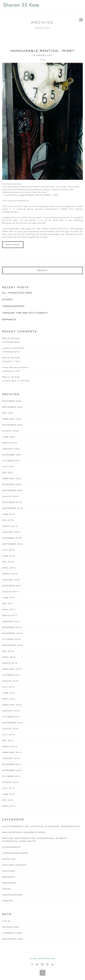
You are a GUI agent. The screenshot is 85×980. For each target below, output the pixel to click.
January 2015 (11, 711)
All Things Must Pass (17, 293)
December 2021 (12, 455)
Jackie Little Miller (13, 348)
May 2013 (8, 800)
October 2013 (11, 776)
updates (7, 901)
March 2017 (10, 616)
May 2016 (8, 651)
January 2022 (11, 449)
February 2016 (12, 669)
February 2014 (12, 753)
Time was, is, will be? (17, 381)
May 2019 (8, 520)
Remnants (9, 320)
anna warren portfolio (15, 367)
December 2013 (12, 764)
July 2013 (8, 788)
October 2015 (11, 675)
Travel (7, 889)
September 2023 (12, 407)
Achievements (11, 847)
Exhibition (9, 859)
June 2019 (9, 514)
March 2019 (10, 526)
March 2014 (10, 747)
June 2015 (9, 693)
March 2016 (10, 663)
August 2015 (10, 681)
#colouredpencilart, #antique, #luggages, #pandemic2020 (41, 826)
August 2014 (10, 729)
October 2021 (11, 461)
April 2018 (9, 568)
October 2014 (11, 717)
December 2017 (12, 586)
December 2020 (12, 485)
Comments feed (12, 933)
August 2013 (10, 782)
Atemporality (12, 342)
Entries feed (11, 927)
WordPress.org (13, 939)
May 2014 (8, 741)
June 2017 (9, 598)
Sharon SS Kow (11, 338)
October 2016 (11, 639)
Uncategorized (12, 895)
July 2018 (8, 550)
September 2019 (12, 508)
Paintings (9, 871)
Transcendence (13, 306)
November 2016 (12, 633)
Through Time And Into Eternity (25, 313)
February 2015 (12, 705)
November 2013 (12, 770)
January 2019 (11, 532)
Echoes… (8, 300)
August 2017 (10, 592)
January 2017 (11, 622)
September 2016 (12, 645)
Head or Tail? (13, 361)
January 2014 (11, 758)
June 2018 (9, 556)
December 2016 (12, 627)
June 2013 (9, 794)
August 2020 (10, 496)
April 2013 (9, 806)
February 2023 (12, 419)
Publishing (9, 883)
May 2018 (8, 562)
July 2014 (8, 735)
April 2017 (9, 610)
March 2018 (10, 574)
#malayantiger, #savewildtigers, (24, 832)
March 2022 (10, 443)
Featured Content (14, 865)
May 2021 (8, 473)
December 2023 (12, 401)
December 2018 (12, 538)
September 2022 (12, 425)
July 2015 (8, 687)
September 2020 (12, 491)
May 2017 (8, 604)
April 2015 (9, 699)
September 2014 (12, 723)
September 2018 (12, 544)
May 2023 (8, 413)
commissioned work (15, 853)
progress (9, 877)
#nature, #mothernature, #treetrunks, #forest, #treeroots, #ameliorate (35, 840)
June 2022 (9, 437)
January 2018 (11, 580)
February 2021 (12, 479)
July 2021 (8, 467)
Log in (6, 921)
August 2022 (10, 431)
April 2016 (9, 657)
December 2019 (12, 502)
